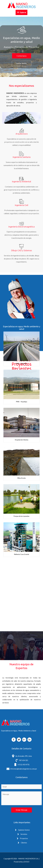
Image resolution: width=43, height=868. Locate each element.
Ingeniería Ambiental (21, 181)
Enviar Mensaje (22, 810)
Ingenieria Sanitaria (22, 157)
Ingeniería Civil (21, 205)
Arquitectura (22, 134)
